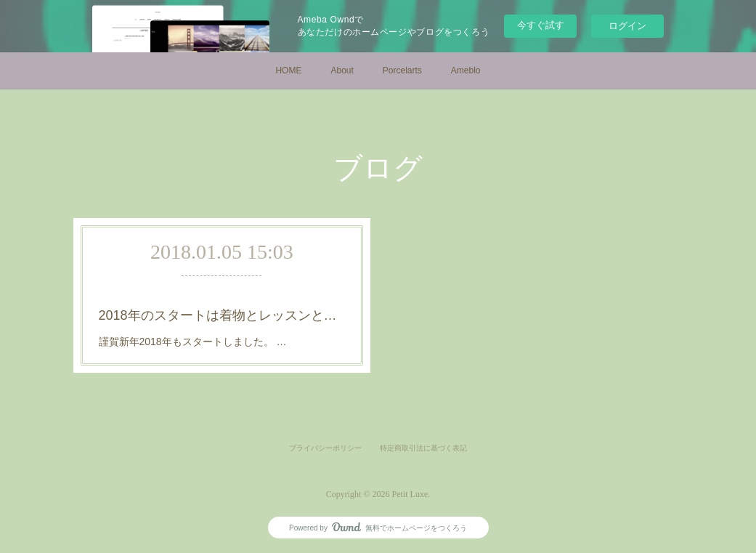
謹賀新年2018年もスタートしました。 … (193, 342)
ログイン (627, 26)
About (342, 70)
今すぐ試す (541, 25)
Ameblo (466, 70)
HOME (288, 70)
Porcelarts (402, 70)
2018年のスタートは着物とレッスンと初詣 (222, 315)
